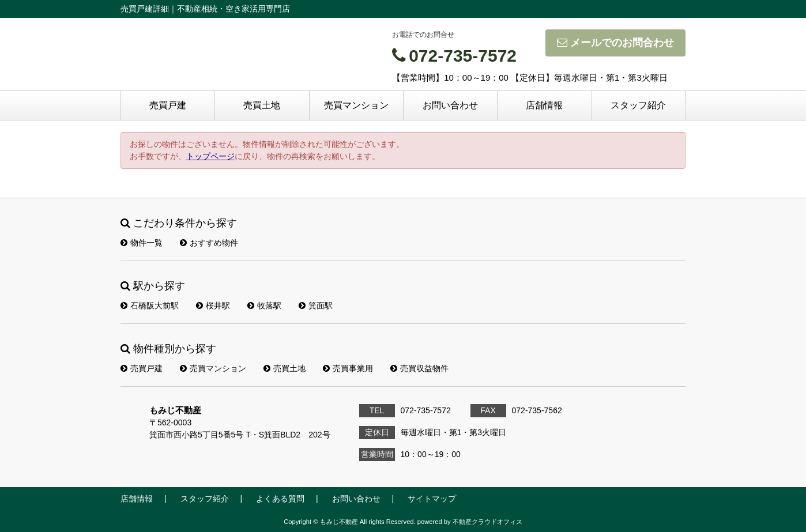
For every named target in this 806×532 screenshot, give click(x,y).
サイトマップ (432, 499)
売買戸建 (168, 105)
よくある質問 (280, 499)
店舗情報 (544, 105)
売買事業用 (348, 368)
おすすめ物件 (209, 243)
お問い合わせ (450, 105)
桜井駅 (213, 305)
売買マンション (356, 105)
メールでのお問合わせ (615, 43)
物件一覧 (142, 243)
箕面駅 (316, 305)
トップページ (210, 156)
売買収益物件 (419, 368)
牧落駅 (264, 305)
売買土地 (262, 105)
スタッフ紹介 (638, 105)
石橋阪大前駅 (150, 305)
